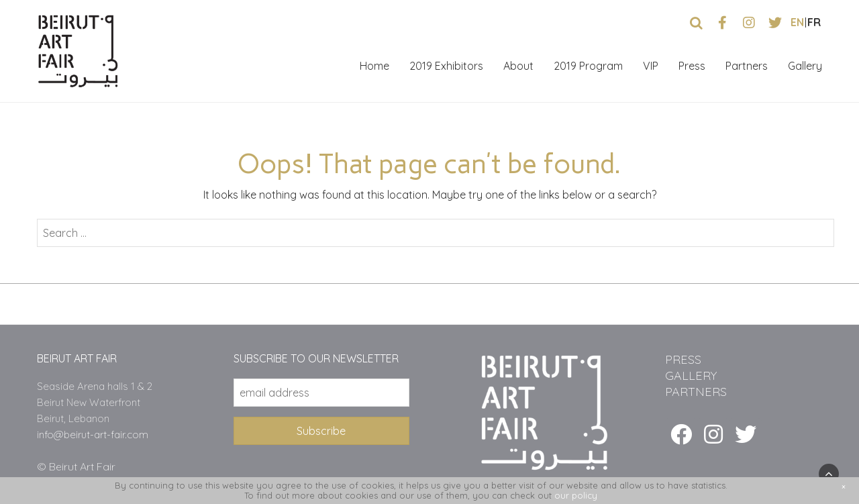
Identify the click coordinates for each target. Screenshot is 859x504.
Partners (747, 66)
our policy (576, 495)
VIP (651, 66)
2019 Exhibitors (446, 66)
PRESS (683, 359)
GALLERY (691, 375)
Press (692, 66)
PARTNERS (696, 392)
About (518, 66)
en (797, 22)
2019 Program (588, 66)
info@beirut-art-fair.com (93, 435)
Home (374, 66)
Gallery (805, 66)
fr (814, 22)
